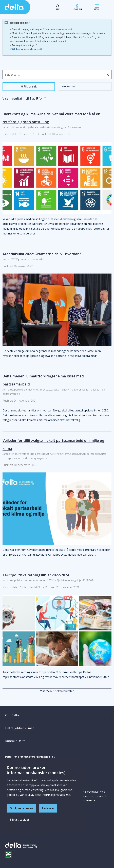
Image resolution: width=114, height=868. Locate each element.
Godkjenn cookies (21, 808)
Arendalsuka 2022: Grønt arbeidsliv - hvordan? (42, 254)
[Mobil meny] (97, 8)
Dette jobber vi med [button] (20, 728)
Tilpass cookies (20, 819)
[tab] (57, 715)
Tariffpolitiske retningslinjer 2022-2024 (36, 575)
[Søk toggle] (58, 8)
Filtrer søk (29, 87)
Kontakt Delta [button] (15, 741)
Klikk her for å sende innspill (26, 49)
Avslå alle (48, 808)
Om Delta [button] (12, 715)
